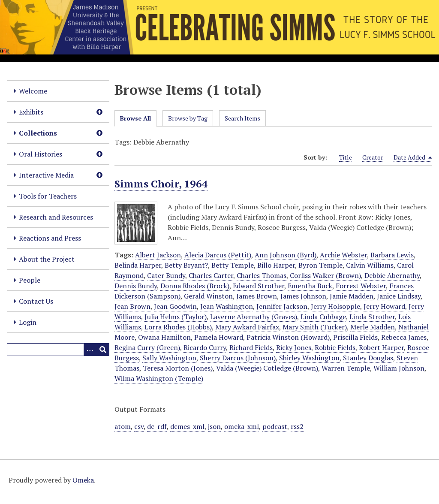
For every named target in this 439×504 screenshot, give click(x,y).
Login (28, 322)
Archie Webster (343, 255)
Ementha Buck (310, 286)
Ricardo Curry (205, 347)
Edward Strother (259, 286)
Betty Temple (233, 265)
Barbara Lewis (392, 255)
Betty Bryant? (186, 265)
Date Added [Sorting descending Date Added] (413, 157)
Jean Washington (227, 306)
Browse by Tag (188, 118)
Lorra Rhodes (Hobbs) (178, 327)
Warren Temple (346, 368)
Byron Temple (320, 265)
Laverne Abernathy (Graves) (254, 317)
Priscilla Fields (355, 337)
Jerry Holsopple (335, 306)
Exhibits (31, 112)
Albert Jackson (158, 255)
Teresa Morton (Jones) (178, 368)
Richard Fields (251, 347)
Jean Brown (132, 306)
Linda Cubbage (323, 317)
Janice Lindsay (399, 296)
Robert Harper (381, 347)
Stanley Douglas (368, 358)
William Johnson (399, 368)
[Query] (58, 350)
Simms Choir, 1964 (161, 184)
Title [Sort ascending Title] (346, 157)
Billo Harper (276, 265)
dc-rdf (157, 426)
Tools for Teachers (48, 196)
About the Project (47, 259)
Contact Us (36, 301)
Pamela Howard (219, 337)
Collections (38, 133)
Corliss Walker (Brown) (325, 275)
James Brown (257, 296)
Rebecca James (404, 337)
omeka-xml (242, 426)
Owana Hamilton (164, 337)
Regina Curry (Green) (147, 347)
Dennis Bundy (136, 286)
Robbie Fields (335, 347)
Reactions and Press (50, 238)
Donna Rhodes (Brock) (195, 286)
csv (139, 426)
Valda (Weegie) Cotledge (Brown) (267, 368)
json (214, 426)
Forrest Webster (361, 286)
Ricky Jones (294, 347)
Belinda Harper (138, 265)
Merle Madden (373, 327)
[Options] (90, 350)
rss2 (297, 426)
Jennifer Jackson (282, 306)
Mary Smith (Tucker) (315, 327)
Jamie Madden (352, 296)
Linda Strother (372, 317)
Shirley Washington (309, 358)
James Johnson (303, 296)
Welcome (33, 91)
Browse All (135, 118)
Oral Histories (41, 154)
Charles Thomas (262, 275)
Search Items (242, 118)
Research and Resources (56, 217)
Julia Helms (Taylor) (176, 317)
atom (123, 426)
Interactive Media (46, 175)
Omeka (83, 480)
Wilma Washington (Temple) (159, 378)
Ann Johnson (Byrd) (286, 255)
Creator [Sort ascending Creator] (373, 157)
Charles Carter (211, 275)
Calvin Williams (370, 265)
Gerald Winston (208, 296)
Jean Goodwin (175, 306)
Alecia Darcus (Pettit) (218, 255)
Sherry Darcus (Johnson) (238, 358)
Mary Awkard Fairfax (247, 327)
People (30, 280)
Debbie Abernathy (392, 275)
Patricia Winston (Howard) (288, 337)
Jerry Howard (384, 306)
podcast (275, 426)
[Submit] (103, 350)
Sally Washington (169, 358)
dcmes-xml (187, 426)
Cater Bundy (166, 275)
